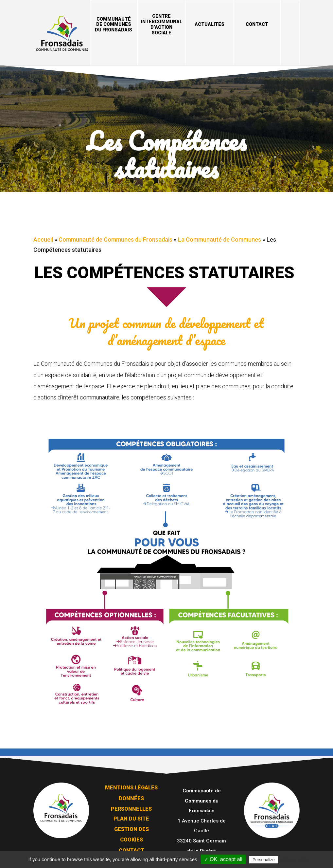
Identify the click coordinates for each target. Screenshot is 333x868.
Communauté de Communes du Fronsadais (114, 25)
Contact (257, 24)
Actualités (210, 24)
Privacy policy (295, 859)
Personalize (264, 860)
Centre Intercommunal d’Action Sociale (162, 24)
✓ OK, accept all (223, 859)
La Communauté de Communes (219, 238)
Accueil (43, 238)
